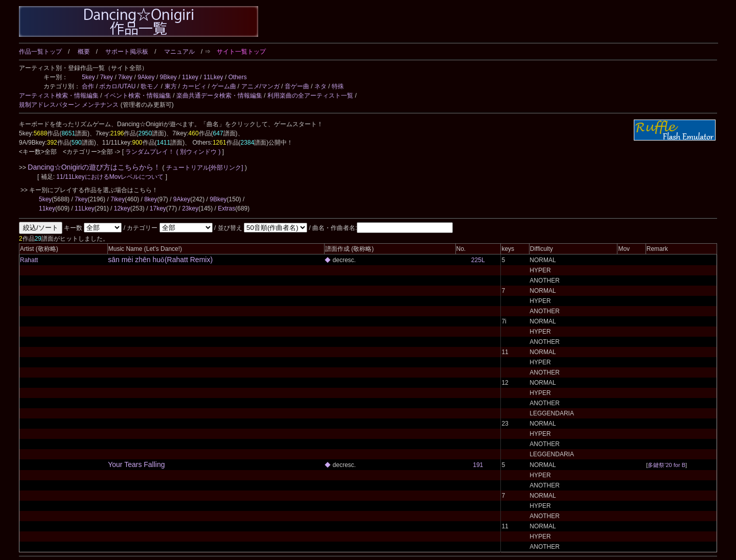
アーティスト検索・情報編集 (59, 96)
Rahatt (29, 260)
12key (122, 208)
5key (88, 77)
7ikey (125, 77)
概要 (84, 52)
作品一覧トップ (40, 52)
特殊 (338, 86)
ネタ (320, 86)
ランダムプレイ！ (150, 152)
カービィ (194, 86)
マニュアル (179, 52)
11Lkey (213, 77)
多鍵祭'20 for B (666, 465)
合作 (88, 86)
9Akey (146, 77)
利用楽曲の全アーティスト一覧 (310, 96)
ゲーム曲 (224, 86)
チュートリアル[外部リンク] (205, 168)
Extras (226, 208)
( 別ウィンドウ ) (199, 152)
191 (478, 465)
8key (151, 199)
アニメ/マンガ (260, 86)
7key (107, 77)
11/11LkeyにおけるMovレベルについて (111, 177)
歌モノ (150, 86)
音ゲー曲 (297, 86)
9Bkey (168, 77)
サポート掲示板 (127, 52)
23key (190, 208)
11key (190, 77)
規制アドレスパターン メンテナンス (69, 105)
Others (238, 77)
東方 (171, 86)
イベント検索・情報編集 (137, 96)
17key (158, 208)
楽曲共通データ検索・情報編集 (219, 96)
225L (478, 260)
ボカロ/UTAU (117, 86)
